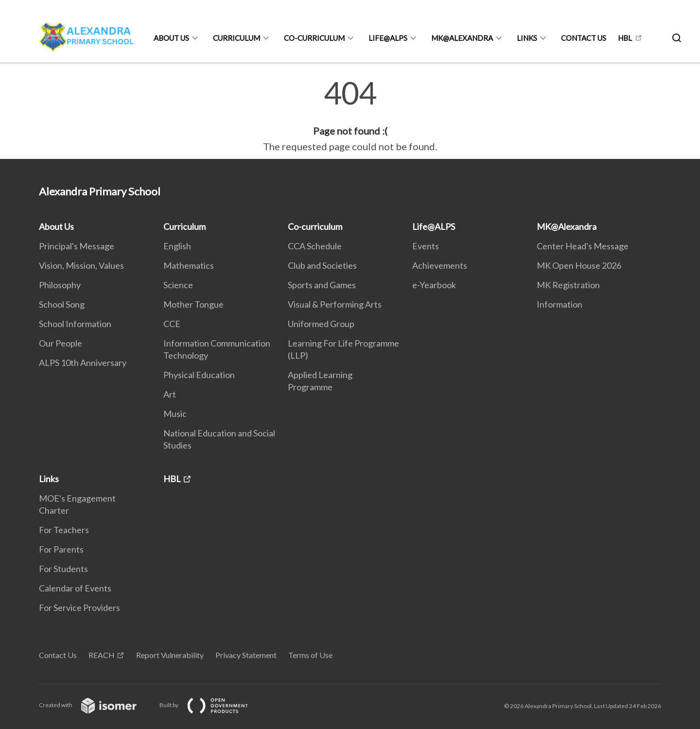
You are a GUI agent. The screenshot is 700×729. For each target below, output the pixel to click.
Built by (211, 705)
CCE (172, 324)
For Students (63, 569)
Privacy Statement (246, 655)
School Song (62, 304)
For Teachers (64, 530)
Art (170, 394)
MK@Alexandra (462, 38)
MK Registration (568, 285)
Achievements (440, 265)
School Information (75, 324)
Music (175, 414)
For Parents (61, 549)
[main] (350, 116)
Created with (96, 705)
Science (178, 285)
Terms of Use (310, 655)
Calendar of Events (75, 588)
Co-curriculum (314, 38)
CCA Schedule (315, 246)
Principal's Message (77, 246)
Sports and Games (322, 285)
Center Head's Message (583, 246)
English (177, 246)
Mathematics (189, 265)
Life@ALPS (388, 38)
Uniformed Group (321, 324)
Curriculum (236, 38)
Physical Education (199, 375)
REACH (102, 655)
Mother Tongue (193, 304)
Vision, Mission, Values (81, 265)
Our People (61, 343)
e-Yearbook (434, 285)
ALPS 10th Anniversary (83, 363)
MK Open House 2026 (579, 265)
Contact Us (584, 38)
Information (560, 304)
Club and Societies (322, 265)
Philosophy (60, 285)
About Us (171, 38)
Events (426, 246)
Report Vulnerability (170, 655)
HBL (625, 38)
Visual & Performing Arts (335, 304)
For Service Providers (79, 607)
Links (527, 38)
